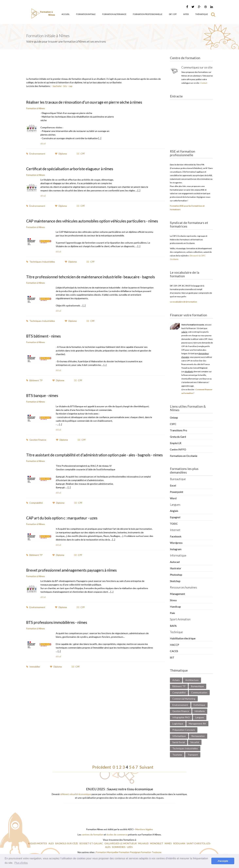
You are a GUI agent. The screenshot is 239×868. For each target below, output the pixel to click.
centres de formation (92, 835)
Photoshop (176, 575)
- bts (64, 86)
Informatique (179, 736)
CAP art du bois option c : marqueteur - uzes (64, 530)
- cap (70, 86)
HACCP (175, 645)
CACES (174, 651)
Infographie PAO (181, 717)
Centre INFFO (178, 449)
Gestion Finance (36, 448)
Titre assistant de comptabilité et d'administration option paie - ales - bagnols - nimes (95, 465)
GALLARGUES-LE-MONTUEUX (121, 843)
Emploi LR (176, 443)
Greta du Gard (178, 437)
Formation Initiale (86, 14)
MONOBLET (157, 843)
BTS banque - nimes (43, 404)
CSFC (173, 424)
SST (172, 657)
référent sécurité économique (76, 794)
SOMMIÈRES (119, 847)
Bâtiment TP (34, 389)
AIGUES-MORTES (38, 843)
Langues (200, 717)
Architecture (192, 680)
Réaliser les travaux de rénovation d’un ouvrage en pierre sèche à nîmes (88, 102)
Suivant (146, 767)
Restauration (198, 736)
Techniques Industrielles (41, 266)
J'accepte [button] (223, 861)
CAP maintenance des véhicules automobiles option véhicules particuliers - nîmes (91, 223)
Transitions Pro (179, 430)
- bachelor (57, 86)
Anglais (174, 511)
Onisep (174, 417)
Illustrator (176, 568)
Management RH (197, 724)
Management (177, 594)
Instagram (176, 549)
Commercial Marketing (184, 699)
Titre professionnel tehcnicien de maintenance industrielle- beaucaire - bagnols (89, 283)
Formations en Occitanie (184, 456)
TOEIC (174, 524)
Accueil (66, 14)
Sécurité (195, 742)
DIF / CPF (173, 14)
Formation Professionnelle (148, 14)
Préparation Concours (184, 730)
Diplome (61, 153)
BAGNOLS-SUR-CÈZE (67, 843)
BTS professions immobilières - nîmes (59, 635)
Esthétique (199, 705)
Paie (172, 613)
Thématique (202, 14)
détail (43, 143)
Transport (193, 755)
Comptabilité (34, 515)
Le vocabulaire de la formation (183, 302)
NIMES (168, 843)
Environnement (36, 153)
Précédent (102, 767)
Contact (204, 83)
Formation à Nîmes (36, 108)
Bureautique (197, 686)
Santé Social (179, 742)
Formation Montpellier (107, 852)
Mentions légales (144, 829)
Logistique (178, 724)
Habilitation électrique (183, 638)
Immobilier (33, 679)
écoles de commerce (117, 835)
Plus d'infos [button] (21, 863)
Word (173, 498)
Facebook (176, 536)
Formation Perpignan (130, 852)
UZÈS (130, 847)
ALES (51, 843)
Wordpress (176, 543)
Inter (186, 14)
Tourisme (177, 755)
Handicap (175, 607)
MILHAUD (144, 843)
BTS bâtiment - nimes (45, 344)
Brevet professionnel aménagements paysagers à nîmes (74, 582)
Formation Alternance (114, 14)
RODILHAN (179, 843)
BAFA (173, 626)
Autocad (175, 562)
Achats (176, 680)
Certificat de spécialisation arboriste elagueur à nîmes (73, 169)
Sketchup (175, 581)
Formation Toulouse (151, 852)
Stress (173, 600)
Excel (173, 485)
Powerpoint (177, 492)
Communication (199, 692)
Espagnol (175, 517)
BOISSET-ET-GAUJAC (92, 843)
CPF (81, 153)
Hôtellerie (200, 711)
